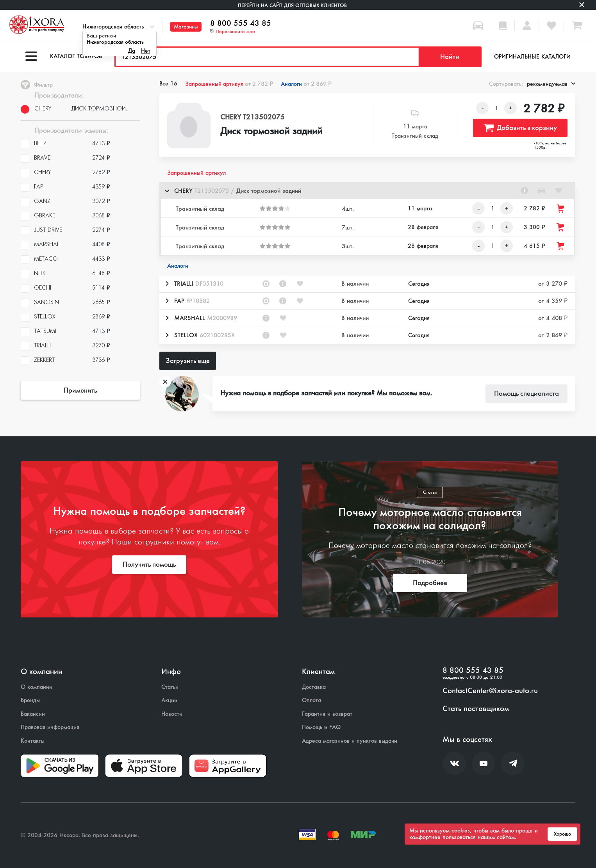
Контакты (33, 741)
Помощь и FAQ (321, 727)
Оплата (311, 700)
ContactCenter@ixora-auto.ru (490, 691)
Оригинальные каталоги (532, 57)
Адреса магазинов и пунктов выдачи (350, 741)
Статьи (170, 687)
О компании (37, 687)
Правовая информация (50, 727)
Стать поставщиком (476, 709)
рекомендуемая (551, 84)
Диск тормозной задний (271, 132)
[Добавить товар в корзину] (561, 209)
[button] (367, 191)
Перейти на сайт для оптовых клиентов (292, 5)
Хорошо (562, 834)
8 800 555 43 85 (241, 23)
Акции (169, 700)
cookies (461, 831)
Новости (172, 714)
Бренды (30, 700)
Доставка (314, 687)
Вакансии (33, 714)
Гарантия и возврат (327, 714)
